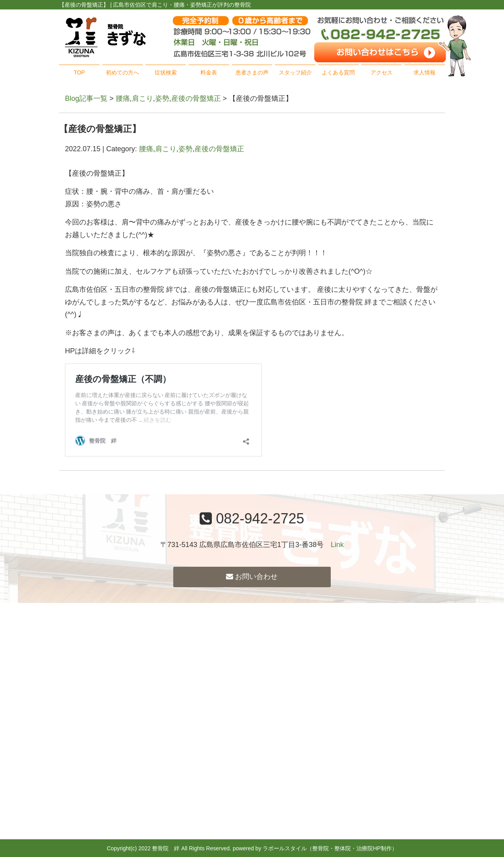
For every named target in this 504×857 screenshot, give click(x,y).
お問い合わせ (252, 577)
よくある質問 (338, 72)
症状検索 (166, 72)
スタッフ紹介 (295, 72)
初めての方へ (122, 72)
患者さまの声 (252, 72)
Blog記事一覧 (86, 98)
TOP (79, 72)
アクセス (382, 72)
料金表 (209, 72)
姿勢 (162, 98)
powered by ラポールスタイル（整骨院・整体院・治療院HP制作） (315, 848)
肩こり (143, 98)
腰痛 (123, 98)
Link (337, 545)
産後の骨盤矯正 (196, 98)
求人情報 (424, 72)
